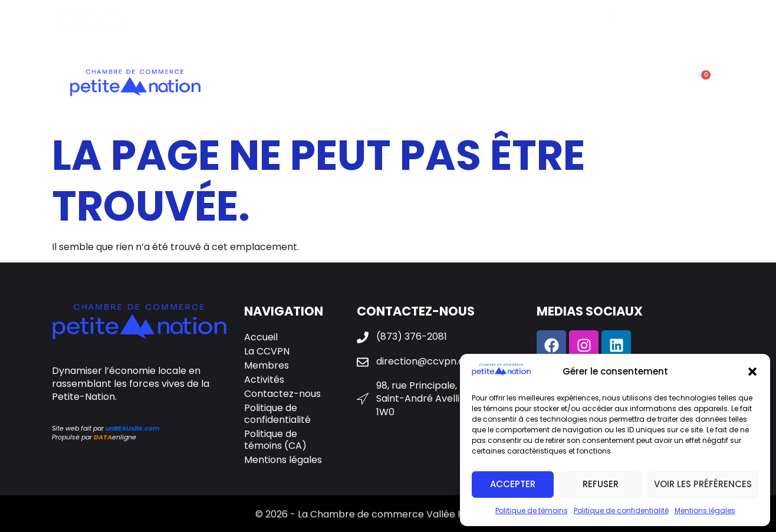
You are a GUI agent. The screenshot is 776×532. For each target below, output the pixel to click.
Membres (379, 84)
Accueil (261, 337)
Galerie (516, 85)
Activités (453, 84)
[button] (752, 372)
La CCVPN (305, 84)
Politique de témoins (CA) (275, 440)
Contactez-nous (599, 84)
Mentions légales (705, 510)
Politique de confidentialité (621, 510)
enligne (115, 437)
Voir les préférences (703, 484)
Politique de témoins (532, 510)
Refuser (601, 484)
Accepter (513, 484)
